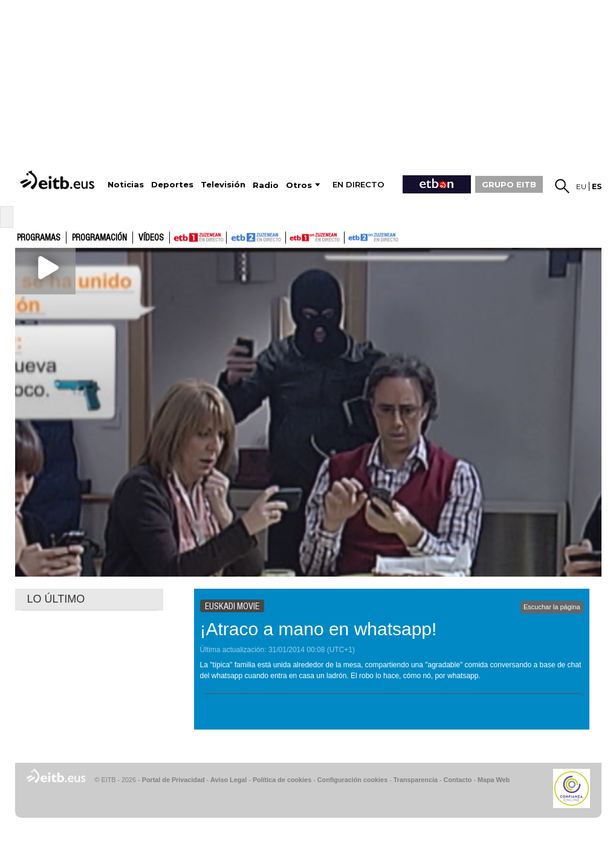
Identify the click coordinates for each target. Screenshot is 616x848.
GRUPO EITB (509, 184)
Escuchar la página (552, 607)
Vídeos (151, 238)
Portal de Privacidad (173, 780)
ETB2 (256, 238)
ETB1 (198, 238)
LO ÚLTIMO (56, 599)
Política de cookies (282, 780)
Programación (99, 238)
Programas (39, 238)
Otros (299, 185)
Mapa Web (494, 780)
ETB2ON (350, 236)
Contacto (458, 780)
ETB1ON (291, 236)
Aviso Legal (229, 780)
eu (581, 186)
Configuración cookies (352, 780)
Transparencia (416, 780)
